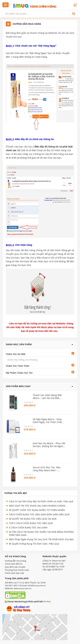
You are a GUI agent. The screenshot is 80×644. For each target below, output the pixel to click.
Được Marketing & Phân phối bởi (28, 601)
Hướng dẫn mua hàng (15, 561)
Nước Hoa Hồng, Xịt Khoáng (22, 360)
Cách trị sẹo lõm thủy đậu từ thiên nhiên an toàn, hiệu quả (41, 501)
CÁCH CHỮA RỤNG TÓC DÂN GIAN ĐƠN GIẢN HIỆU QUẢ (39, 514)
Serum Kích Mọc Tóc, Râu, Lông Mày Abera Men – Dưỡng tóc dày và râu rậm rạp (48, 469)
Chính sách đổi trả (14, 564)
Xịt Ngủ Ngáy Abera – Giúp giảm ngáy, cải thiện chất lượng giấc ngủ (47, 421)
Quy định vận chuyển (15, 567)
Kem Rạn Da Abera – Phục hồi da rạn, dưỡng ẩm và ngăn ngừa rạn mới (49, 445)
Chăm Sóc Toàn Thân (18, 366)
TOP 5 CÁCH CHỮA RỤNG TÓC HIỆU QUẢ (31, 523)
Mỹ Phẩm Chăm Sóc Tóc (19, 373)
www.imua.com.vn (23, 588)
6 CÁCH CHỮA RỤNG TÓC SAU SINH (28, 528)
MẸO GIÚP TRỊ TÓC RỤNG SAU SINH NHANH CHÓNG (37, 506)
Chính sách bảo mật (14, 573)
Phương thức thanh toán (17, 570)
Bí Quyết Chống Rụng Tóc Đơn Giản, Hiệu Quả (34, 544)
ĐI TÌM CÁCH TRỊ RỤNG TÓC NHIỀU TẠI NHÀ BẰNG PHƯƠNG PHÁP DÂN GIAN (41, 533)
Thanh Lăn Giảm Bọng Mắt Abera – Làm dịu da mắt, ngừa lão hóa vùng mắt (47, 397)
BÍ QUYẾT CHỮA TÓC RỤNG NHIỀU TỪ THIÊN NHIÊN (37, 510)
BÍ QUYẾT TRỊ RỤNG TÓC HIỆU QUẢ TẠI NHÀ (33, 519)
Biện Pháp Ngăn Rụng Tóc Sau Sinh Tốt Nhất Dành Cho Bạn (41, 539)
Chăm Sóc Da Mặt (16, 354)
